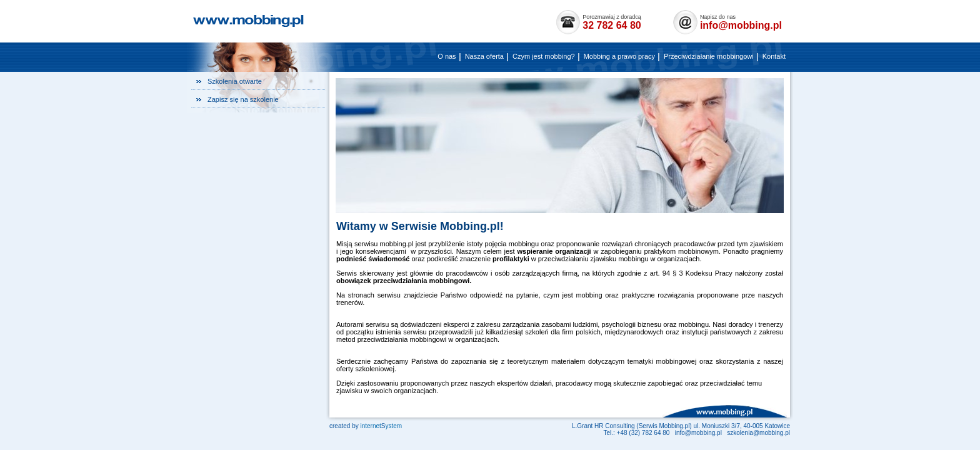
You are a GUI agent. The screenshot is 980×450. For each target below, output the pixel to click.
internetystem (381, 426)
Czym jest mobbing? (544, 56)
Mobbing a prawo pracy (619, 56)
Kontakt (774, 56)
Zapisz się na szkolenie (243, 99)
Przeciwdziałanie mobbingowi (709, 56)
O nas (447, 56)
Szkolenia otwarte (235, 81)
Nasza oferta (484, 56)
